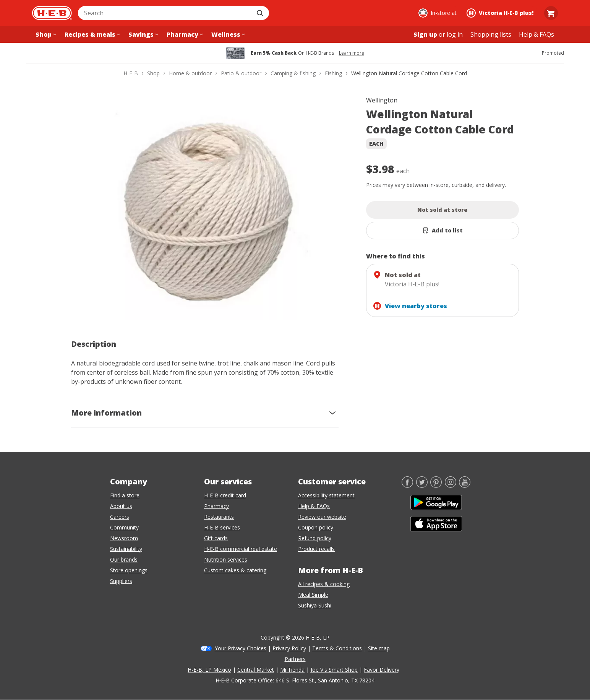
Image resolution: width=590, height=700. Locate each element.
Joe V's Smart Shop (334, 670)
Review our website (322, 517)
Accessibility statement (326, 495)
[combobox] (165, 13)
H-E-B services (222, 527)
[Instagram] (451, 486)
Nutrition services (226, 560)
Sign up (425, 34)
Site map (379, 648)
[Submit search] (261, 13)
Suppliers (121, 581)
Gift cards (216, 538)
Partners (295, 659)
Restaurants (219, 517)
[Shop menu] (45, 34)
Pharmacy (216, 506)
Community (124, 527)
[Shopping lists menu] (491, 34)
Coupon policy (316, 527)
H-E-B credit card (225, 495)
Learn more (352, 53)
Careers (120, 517)
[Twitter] (422, 486)
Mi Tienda (292, 670)
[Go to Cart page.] (551, 13)
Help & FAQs (314, 506)
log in (455, 34)
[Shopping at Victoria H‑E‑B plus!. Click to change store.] (501, 13)
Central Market (256, 670)
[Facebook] (407, 486)
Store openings (129, 570)
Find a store (125, 495)
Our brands (124, 560)
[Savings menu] (143, 34)
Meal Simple (313, 595)
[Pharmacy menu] (184, 34)
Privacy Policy (289, 648)
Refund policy (315, 538)
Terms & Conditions (337, 648)
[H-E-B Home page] (52, 13)
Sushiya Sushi (315, 605)
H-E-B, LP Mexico (209, 670)
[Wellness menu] (227, 34)
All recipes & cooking (324, 584)
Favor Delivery (382, 670)
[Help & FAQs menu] (537, 34)
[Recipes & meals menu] (92, 34)
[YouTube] (465, 486)
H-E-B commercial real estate (241, 549)
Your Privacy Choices (241, 648)
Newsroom (124, 538)
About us (121, 506)
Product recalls (316, 549)
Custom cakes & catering (235, 570)
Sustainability (126, 549)
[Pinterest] (436, 486)
